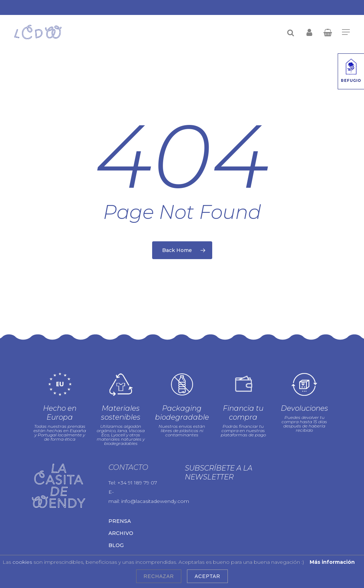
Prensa (120, 521)
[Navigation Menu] (346, 32)
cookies (22, 562)
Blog (116, 545)
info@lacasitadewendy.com (155, 501)
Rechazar (159, 576)
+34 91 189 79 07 (137, 483)
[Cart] (328, 32)
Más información (332, 562)
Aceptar (207, 576)
